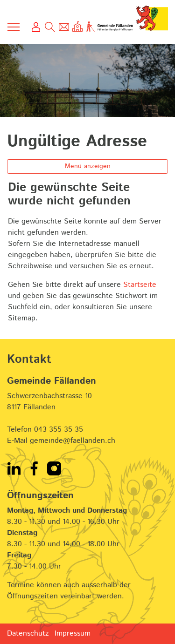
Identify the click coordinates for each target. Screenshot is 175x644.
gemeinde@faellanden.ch (73, 441)
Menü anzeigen (88, 166)
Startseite (140, 285)
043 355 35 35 (59, 430)
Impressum (73, 634)
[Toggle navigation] (14, 27)
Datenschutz (28, 634)
